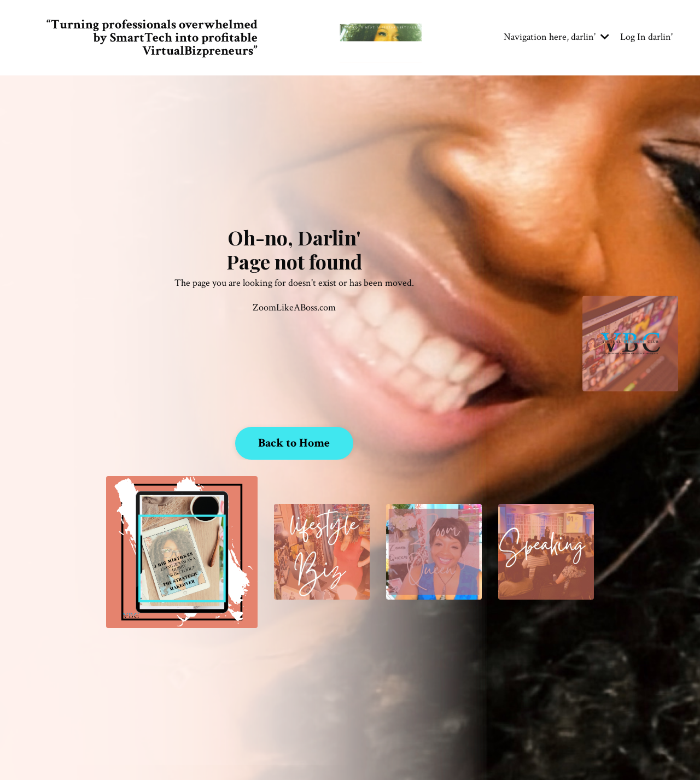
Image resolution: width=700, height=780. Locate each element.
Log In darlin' (646, 37)
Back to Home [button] (294, 443)
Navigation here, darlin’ (556, 37)
